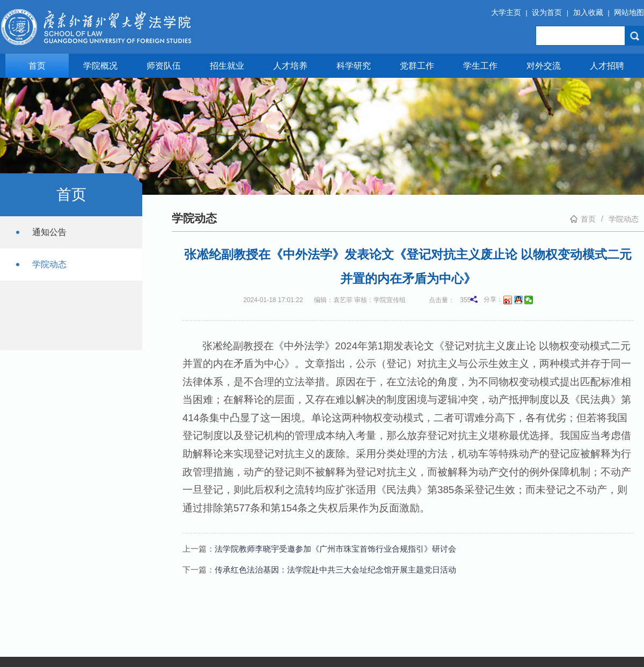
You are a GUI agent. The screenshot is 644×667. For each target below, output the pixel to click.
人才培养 (290, 66)
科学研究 (354, 66)
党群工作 (417, 66)
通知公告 (49, 232)
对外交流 (544, 66)
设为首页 (547, 12)
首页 (37, 66)
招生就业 (227, 66)
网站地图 (629, 12)
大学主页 (506, 12)
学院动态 (49, 264)
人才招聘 (607, 66)
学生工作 (480, 66)
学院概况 (100, 66)
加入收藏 (588, 12)
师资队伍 (164, 66)
